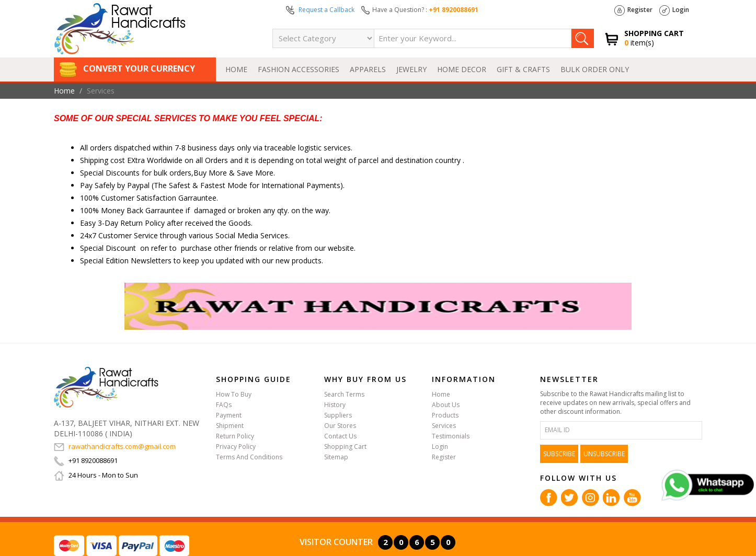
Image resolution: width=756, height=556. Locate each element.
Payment (229, 415)
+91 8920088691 (454, 10)
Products (445, 415)
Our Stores (340, 426)
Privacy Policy (236, 447)
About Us (446, 405)
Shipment (230, 426)
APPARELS (368, 69)
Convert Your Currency (127, 68)
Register (633, 10)
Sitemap (336, 457)
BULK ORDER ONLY (595, 69)
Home (236, 69)
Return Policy (235, 436)
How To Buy (234, 394)
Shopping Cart (345, 447)
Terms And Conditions (249, 457)
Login (674, 10)
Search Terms (344, 394)
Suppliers (338, 415)
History (335, 405)
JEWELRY (411, 69)
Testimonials (451, 436)
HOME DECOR (462, 69)
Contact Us (340, 436)
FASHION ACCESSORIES (299, 69)
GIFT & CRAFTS (523, 69)
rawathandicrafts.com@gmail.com (115, 446)
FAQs (224, 405)
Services (444, 426)
